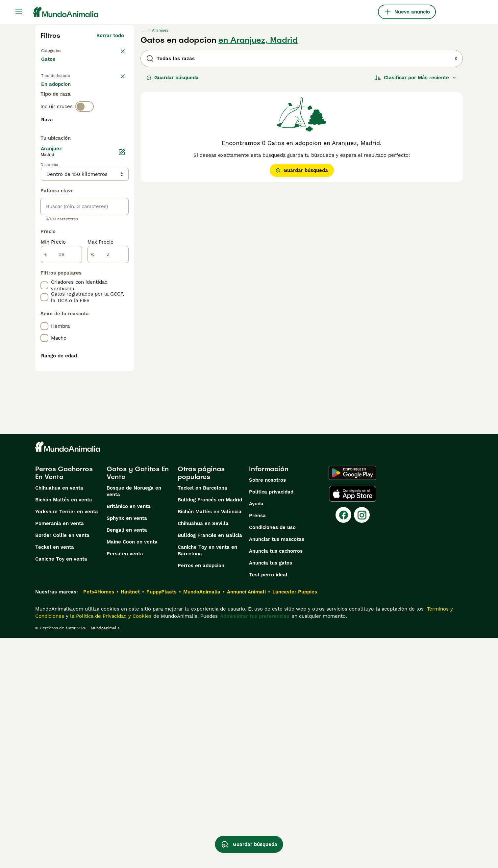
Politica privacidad (271, 722)
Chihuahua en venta (59, 718)
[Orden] (416, 78)
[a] (108, 428)
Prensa (257, 746)
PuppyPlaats (162, 822)
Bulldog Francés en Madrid (210, 730)
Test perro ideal (268, 805)
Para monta (61, 112)
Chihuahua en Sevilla (203, 754)
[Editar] (122, 325)
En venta (57, 96)
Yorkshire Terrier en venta (67, 742)
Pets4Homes (99, 822)
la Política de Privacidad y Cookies (110, 846)
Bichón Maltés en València (210, 742)
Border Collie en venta (62, 765)
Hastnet (130, 822)
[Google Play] (352, 703)
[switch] (85, 137)
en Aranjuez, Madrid (258, 40)
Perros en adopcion (201, 796)
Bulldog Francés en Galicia (210, 765)
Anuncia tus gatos (271, 793)
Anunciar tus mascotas (277, 769)
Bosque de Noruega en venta (134, 721)
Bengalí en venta (127, 760)
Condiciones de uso (272, 758)
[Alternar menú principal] (19, 12)
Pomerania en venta (60, 754)
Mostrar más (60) (107, 299)
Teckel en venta (55, 777)
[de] (61, 428)
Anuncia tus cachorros (276, 781)
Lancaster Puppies (295, 822)
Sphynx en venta (127, 748)
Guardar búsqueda (173, 78)
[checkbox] (44, 181)
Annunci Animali (246, 822)
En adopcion (97, 96)
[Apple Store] (353, 724)
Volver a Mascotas (63, 50)
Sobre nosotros (267, 710)
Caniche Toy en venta (61, 789)
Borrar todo (110, 36)
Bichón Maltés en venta (64, 730)
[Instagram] (362, 745)
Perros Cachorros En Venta (64, 703)
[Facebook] (343, 745)
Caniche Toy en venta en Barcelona (207, 781)
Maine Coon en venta (132, 772)
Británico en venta (129, 736)
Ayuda (256, 734)
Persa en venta (125, 784)
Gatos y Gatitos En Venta (138, 703)
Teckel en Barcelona (202, 718)
